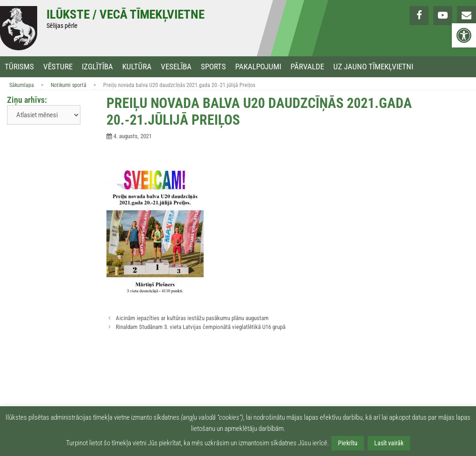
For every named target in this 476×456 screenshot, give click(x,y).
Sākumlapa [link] (22, 85)
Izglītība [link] (97, 67)
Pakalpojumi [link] (258, 67)
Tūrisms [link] (19, 67)
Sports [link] (213, 67)
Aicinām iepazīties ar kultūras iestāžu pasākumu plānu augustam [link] (192, 318)
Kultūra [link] (137, 67)
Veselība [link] (176, 67)
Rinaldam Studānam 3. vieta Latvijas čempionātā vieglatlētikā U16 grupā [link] (201, 327)
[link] (464, 35)
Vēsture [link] (58, 67)
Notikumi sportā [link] (69, 85)
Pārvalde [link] (307, 67)
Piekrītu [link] (348, 443)
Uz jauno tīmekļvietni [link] (373, 67)
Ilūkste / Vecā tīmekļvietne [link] (126, 14)
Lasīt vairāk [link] (389, 443)
